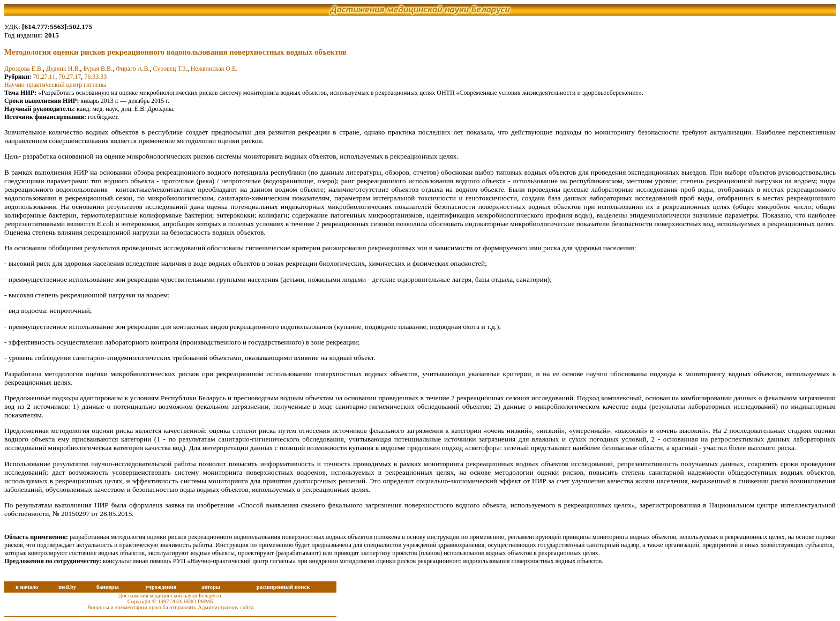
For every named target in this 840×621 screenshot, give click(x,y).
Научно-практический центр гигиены (55, 85)
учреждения (161, 587)
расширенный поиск (283, 587)
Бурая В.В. (97, 69)
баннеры (108, 587)
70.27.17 (70, 77)
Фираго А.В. (133, 69)
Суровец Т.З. (170, 69)
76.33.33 (95, 77)
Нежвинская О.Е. (214, 69)
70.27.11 (44, 77)
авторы (211, 587)
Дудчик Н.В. (63, 69)
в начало (27, 587)
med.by (67, 587)
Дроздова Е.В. (24, 69)
